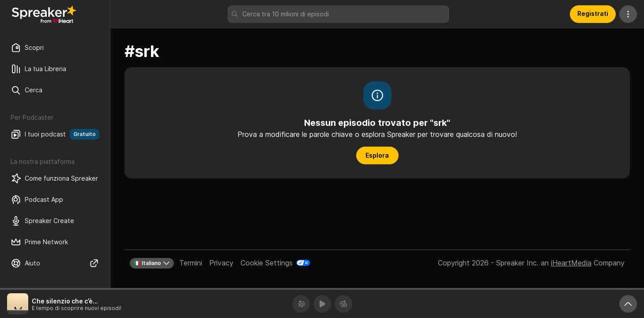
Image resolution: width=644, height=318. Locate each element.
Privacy (221, 263)
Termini (191, 263)
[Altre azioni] (628, 14)
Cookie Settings (267, 263)
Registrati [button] (593, 13)
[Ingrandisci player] (628, 304)
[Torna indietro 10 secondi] (301, 304)
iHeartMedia (571, 263)
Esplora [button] (377, 155)
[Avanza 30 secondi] (343, 304)
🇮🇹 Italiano (152, 263)
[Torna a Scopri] (44, 14)
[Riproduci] (322, 304)
